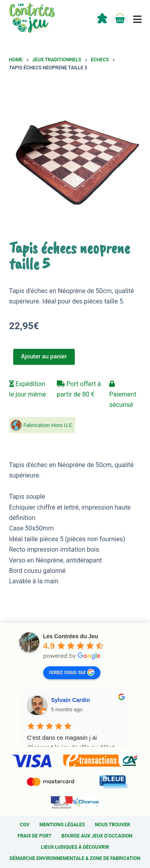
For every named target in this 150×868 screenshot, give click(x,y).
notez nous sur (72, 672)
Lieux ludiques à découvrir (75, 847)
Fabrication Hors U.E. (49, 425)
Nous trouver (112, 825)
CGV (25, 825)
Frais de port (35, 836)
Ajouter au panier (44, 356)
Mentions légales (62, 825)
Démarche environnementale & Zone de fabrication (75, 858)
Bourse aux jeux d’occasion (97, 836)
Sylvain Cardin (71, 700)
